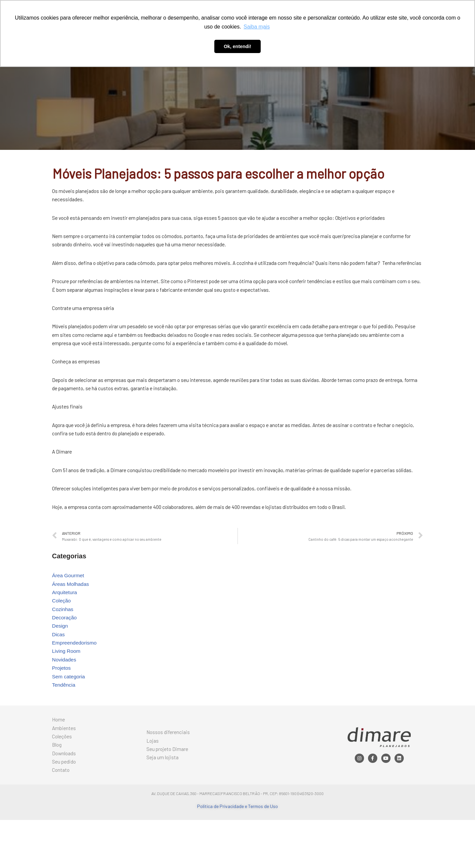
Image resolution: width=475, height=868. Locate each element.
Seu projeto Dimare (168, 794)
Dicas (59, 672)
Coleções (200, 30)
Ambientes (172, 30)
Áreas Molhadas (71, 618)
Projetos (62, 708)
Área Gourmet (69, 609)
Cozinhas (63, 645)
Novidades (65, 699)
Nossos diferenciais (169, 775)
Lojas (153, 785)
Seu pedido (276, 30)
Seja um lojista (163, 804)
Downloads (245, 30)
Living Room (67, 690)
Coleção (62, 636)
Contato (304, 30)
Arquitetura (65, 627)
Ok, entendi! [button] (237, 46)
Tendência (64, 726)
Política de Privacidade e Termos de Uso (237, 854)
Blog (222, 30)
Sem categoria (69, 717)
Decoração (65, 654)
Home (146, 30)
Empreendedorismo (75, 681)
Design (60, 663)
